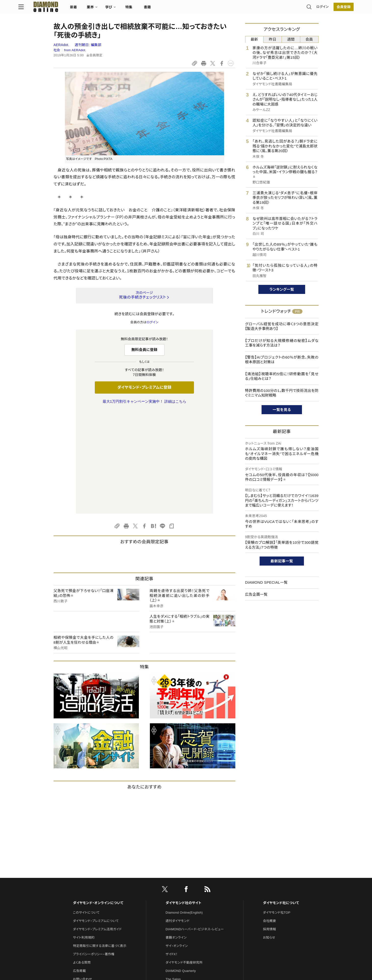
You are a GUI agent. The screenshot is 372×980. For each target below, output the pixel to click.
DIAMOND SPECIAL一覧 (266, 582)
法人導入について (86, 885)
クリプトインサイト (178, 893)
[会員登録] (309, 9)
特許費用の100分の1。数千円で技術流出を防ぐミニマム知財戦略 (282, 393)
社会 (57, 50)
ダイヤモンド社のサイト (183, 800)
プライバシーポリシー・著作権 (94, 851)
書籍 (183, 9)
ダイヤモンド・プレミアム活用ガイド (97, 826)
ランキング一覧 (282, 289)
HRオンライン (175, 885)
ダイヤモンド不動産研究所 (184, 860)
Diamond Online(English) (184, 810)
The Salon (173, 876)
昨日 (273, 39)
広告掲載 (79, 868)
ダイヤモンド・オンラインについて (98, 800)
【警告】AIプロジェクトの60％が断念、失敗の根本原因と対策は (282, 360)
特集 (164, 9)
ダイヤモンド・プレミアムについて (96, 818)
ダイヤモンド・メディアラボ (184, 910)
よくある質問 (82, 860)
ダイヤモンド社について (281, 800)
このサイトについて (86, 810)
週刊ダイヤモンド (178, 818)
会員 (309, 39)
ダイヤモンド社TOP (277, 810)
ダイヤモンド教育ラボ (180, 901)
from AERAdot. (75, 50)
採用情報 (270, 826)
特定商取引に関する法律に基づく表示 (100, 843)
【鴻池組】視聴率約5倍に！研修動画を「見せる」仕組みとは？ (282, 376)
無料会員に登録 (144, 350)
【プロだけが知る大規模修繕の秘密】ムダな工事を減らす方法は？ (282, 343)
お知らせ (269, 835)
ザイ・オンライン (177, 843)
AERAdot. (62, 45)
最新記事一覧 (282, 561)
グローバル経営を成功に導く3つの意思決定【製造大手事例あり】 (282, 326)
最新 (254, 39)
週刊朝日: (88, 45)
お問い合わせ (83, 876)
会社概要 (270, 818)
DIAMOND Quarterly (181, 868)
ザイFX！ (172, 851)
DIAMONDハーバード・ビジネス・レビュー (195, 826)
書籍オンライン (176, 835)
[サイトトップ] (76, 8)
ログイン (287, 8)
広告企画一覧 (256, 594)
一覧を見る (282, 410)
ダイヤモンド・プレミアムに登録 (144, 387)
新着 (109, 9)
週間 (291, 39)
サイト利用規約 (84, 835)
